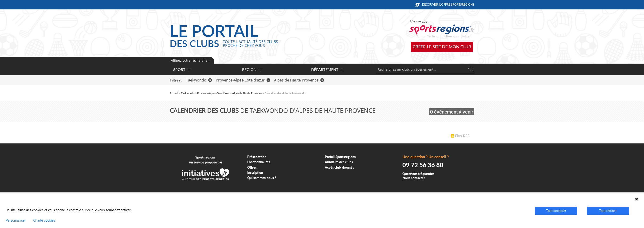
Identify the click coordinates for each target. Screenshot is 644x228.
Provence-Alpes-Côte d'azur (243, 80)
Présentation (257, 157)
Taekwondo (199, 80)
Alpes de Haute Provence (299, 80)
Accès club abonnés (339, 167)
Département (327, 69)
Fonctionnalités (259, 162)
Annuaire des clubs (339, 162)
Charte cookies (44, 220)
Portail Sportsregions (340, 157)
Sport (182, 69)
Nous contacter (414, 178)
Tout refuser (608, 211)
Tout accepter (556, 211)
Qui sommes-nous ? (262, 178)
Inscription (255, 173)
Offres (252, 167)
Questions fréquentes (418, 174)
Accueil (174, 93)
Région (252, 69)
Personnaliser (16, 220)
